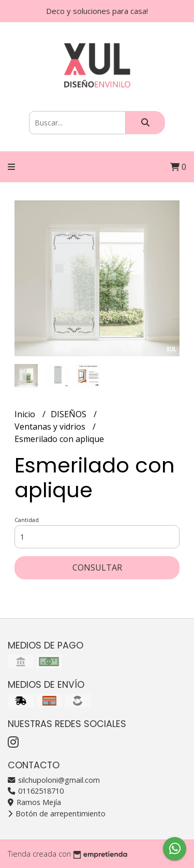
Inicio (26, 414)
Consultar (97, 567)
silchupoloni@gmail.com (54, 780)
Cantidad (27, 520)
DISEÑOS (70, 414)
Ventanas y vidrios (51, 427)
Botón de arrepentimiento (57, 814)
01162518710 (36, 791)
